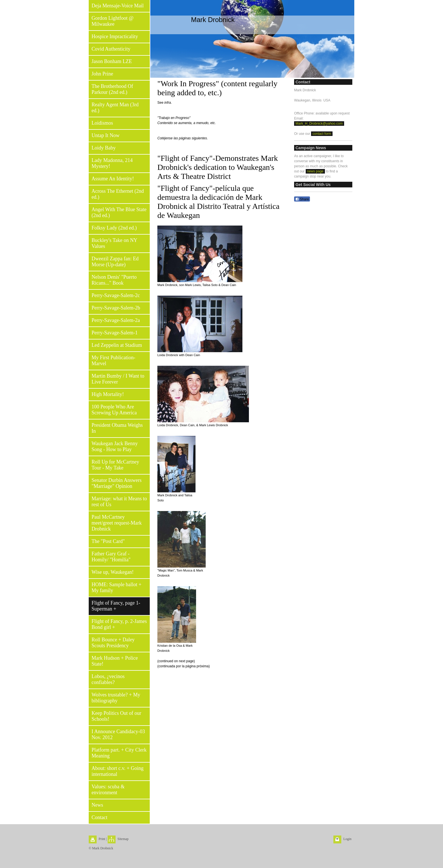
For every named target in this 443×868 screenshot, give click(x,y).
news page (315, 171)
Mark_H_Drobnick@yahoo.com (319, 124)
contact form (322, 134)
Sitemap (123, 839)
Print (102, 839)
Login (347, 839)
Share (302, 199)
